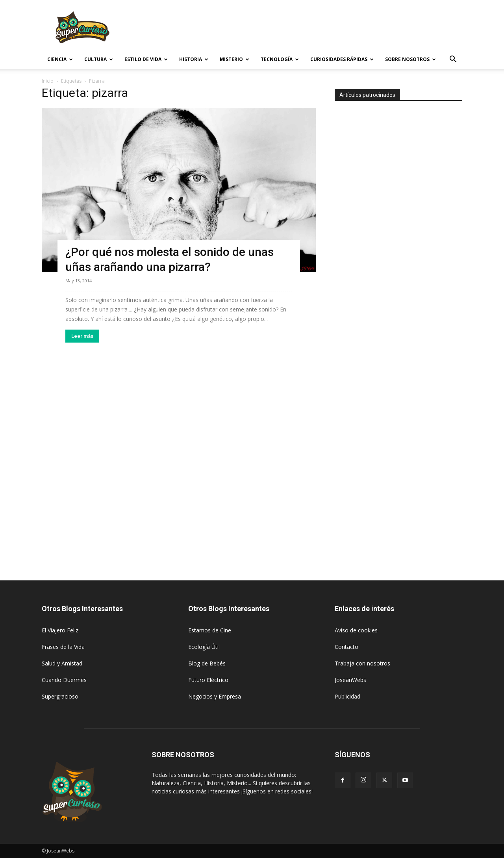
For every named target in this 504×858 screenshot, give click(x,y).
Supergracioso (60, 696)
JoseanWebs (350, 680)
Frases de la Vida (63, 647)
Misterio (234, 59)
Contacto (346, 647)
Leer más (82, 336)
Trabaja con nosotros (362, 663)
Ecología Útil (204, 647)
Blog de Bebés (207, 663)
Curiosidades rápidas (342, 59)
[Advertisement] (319, 29)
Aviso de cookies (356, 630)
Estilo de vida (146, 59)
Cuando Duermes (64, 680)
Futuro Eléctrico (208, 680)
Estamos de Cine (210, 630)
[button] (453, 60)
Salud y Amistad (62, 663)
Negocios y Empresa (215, 696)
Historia (194, 59)
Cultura (99, 59)
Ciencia (60, 59)
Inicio (48, 81)
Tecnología (280, 59)
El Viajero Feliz (60, 630)
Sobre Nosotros (410, 59)
